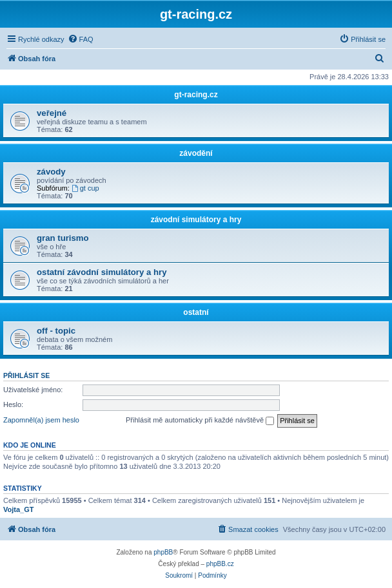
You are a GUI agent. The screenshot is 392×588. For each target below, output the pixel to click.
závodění (196, 153)
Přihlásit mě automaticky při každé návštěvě (200, 421)
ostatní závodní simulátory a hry (102, 272)
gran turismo (63, 238)
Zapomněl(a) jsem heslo (41, 420)
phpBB (163, 552)
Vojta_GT (18, 509)
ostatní (196, 312)
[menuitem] (81, 39)
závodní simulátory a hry (196, 220)
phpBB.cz (220, 564)
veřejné (52, 113)
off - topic (56, 331)
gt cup (85, 188)
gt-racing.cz (196, 95)
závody (51, 172)
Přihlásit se (26, 375)
